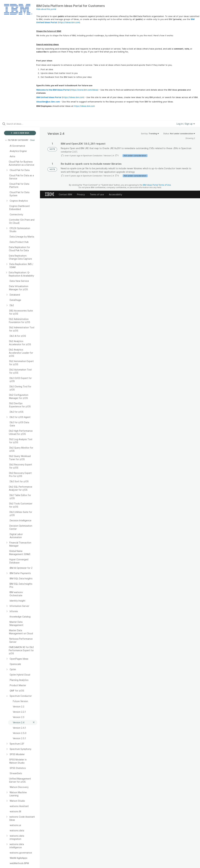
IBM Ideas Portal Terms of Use (157, 185)
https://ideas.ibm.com (69, 22)
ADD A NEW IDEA (20, 133)
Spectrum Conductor (93, 156)
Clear (32, 140)
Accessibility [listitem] (116, 194)
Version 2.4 (109, 156)
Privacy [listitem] (81, 194)
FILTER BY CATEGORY (17, 140)
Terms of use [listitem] (97, 194)
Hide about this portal (46, 9)
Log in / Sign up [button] (186, 124)
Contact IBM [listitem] (65, 194)
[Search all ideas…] (24, 124)
